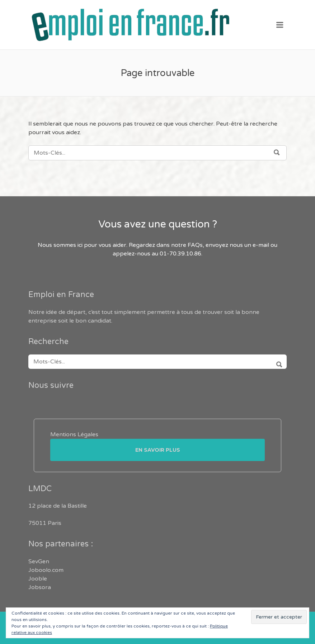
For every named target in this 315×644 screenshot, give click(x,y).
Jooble (38, 579)
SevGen (39, 561)
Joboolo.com (46, 570)
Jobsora (40, 587)
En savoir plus (158, 450)
